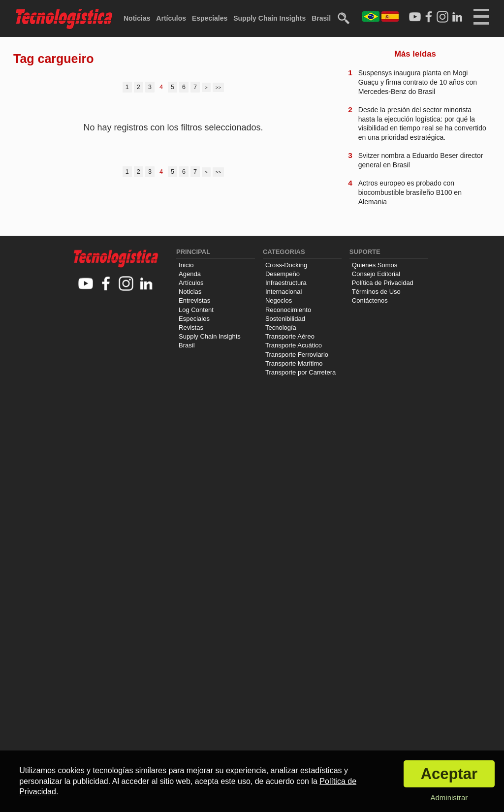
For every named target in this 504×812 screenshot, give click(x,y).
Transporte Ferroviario (297, 355)
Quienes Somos (375, 265)
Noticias (137, 18)
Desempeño (283, 274)
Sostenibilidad (285, 319)
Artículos (171, 18)
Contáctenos (370, 300)
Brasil (321, 18)
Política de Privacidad (383, 283)
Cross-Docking (286, 265)
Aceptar (449, 774)
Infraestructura (286, 283)
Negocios (279, 300)
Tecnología (281, 328)
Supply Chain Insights (269, 18)
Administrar (449, 797)
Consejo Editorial (376, 274)
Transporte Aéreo (290, 336)
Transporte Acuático (294, 345)
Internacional (283, 292)
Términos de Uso (376, 292)
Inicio (186, 265)
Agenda (190, 274)
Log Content (196, 310)
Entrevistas (194, 300)
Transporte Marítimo (294, 363)
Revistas (191, 328)
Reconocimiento (288, 310)
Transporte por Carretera (300, 372)
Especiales (210, 18)
